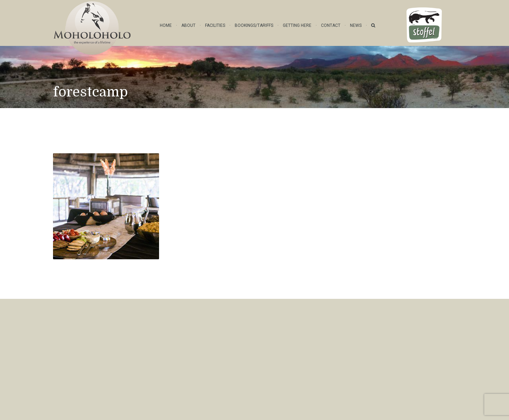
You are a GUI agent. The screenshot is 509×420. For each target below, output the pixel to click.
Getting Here (297, 25)
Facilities (215, 25)
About (188, 25)
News (356, 25)
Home (166, 25)
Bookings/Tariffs (254, 25)
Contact (331, 25)
